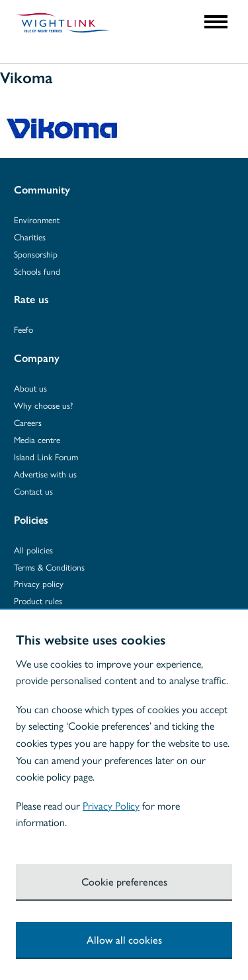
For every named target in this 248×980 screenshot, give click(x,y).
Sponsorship (36, 254)
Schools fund (37, 271)
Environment (37, 220)
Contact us (33, 491)
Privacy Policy (111, 805)
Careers (28, 422)
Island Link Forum (46, 457)
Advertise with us (45, 474)
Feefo (23, 329)
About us (30, 388)
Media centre (37, 439)
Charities (30, 237)
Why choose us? (43, 405)
